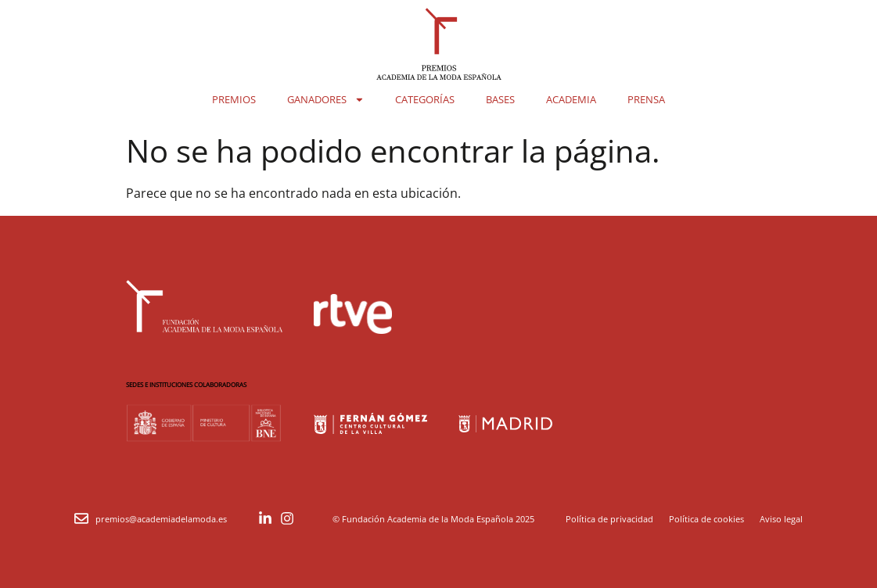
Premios (234, 99)
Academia (571, 99)
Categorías (425, 99)
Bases (500, 99)
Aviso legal (781, 519)
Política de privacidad (609, 519)
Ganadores (326, 100)
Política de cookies (706, 519)
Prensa (646, 99)
